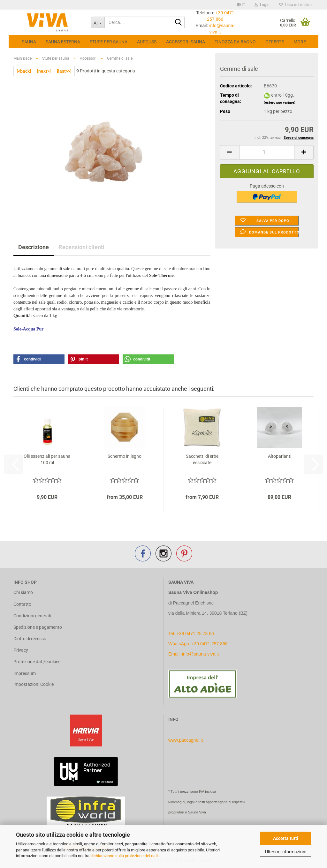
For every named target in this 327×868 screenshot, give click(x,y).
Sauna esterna (63, 42)
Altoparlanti (280, 456)
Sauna (29, 42)
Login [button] (262, 5)
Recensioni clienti (81, 247)
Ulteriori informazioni (286, 852)
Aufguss (147, 42)
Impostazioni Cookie (34, 684)
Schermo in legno (125, 456)
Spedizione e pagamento (38, 627)
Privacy (21, 650)
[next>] (44, 71)
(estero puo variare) (280, 103)
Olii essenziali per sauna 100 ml (47, 459)
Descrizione (34, 247)
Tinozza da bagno (235, 42)
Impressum (25, 673)
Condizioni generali (32, 616)
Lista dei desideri (296, 5)
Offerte (275, 42)
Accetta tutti (286, 838)
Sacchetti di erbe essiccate (202, 459)
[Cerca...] (98, 22)
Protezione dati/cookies (37, 662)
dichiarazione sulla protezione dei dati (125, 856)
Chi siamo (23, 592)
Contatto (22, 604)
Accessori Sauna (186, 42)
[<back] (24, 71)
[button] (241, 5)
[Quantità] (267, 152)
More (300, 42)
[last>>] (64, 71)
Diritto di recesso (30, 639)
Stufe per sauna (109, 42)
